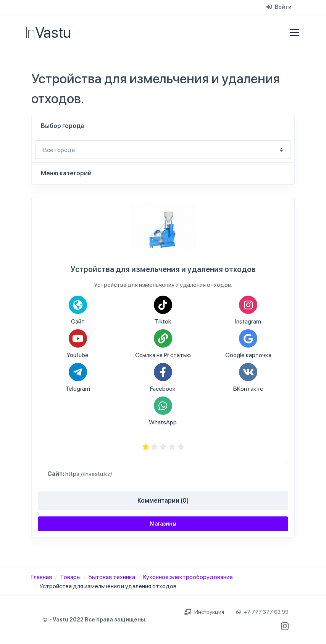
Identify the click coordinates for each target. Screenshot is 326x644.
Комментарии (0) (163, 501)
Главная (42, 577)
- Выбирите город (163, 150)
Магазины (163, 524)
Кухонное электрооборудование (188, 577)
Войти (279, 7)
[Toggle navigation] (292, 32)
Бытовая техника (112, 577)
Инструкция (204, 612)
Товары (70, 577)
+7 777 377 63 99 (262, 612)
